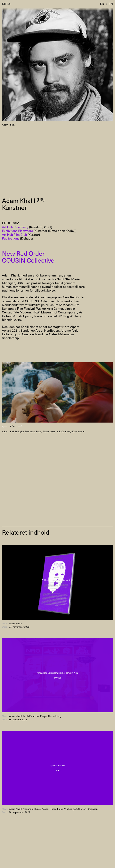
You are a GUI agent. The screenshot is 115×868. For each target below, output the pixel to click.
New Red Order (23, 253)
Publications (11, 238)
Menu (7, 4)
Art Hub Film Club (14, 234)
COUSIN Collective (28, 260)
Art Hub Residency (15, 227)
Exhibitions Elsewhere (17, 231)
